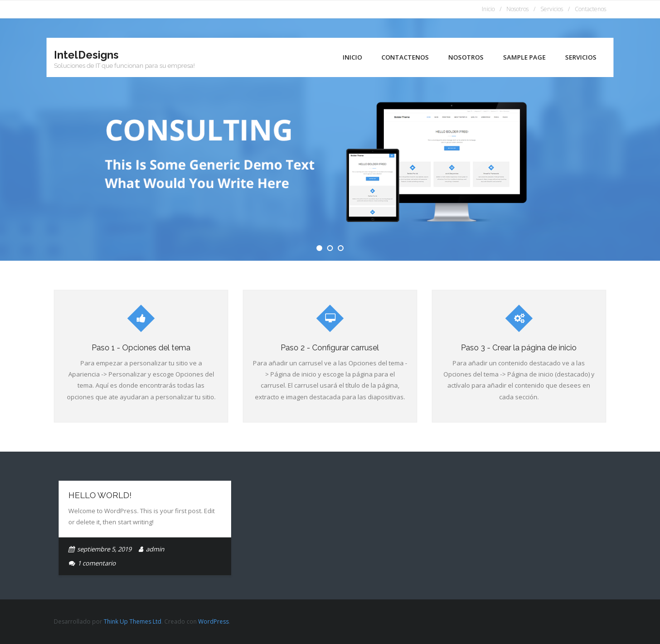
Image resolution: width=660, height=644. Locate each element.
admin (155, 549)
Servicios (552, 9)
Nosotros (518, 9)
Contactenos (590, 9)
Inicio (488, 9)
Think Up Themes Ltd (133, 621)
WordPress (213, 621)
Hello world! (100, 495)
